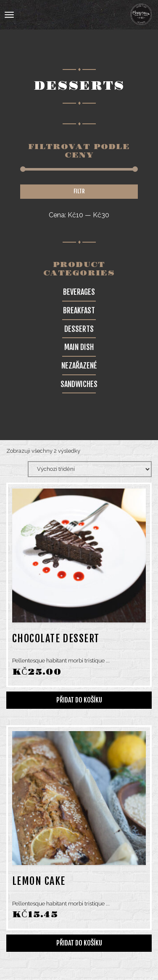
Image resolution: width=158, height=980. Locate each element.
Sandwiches (79, 384)
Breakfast (79, 310)
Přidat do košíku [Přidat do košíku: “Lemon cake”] (79, 943)
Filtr (79, 191)
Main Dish (79, 347)
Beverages (79, 292)
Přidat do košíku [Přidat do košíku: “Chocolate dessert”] (79, 700)
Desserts (79, 329)
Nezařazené (79, 366)
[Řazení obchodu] (90, 469)
